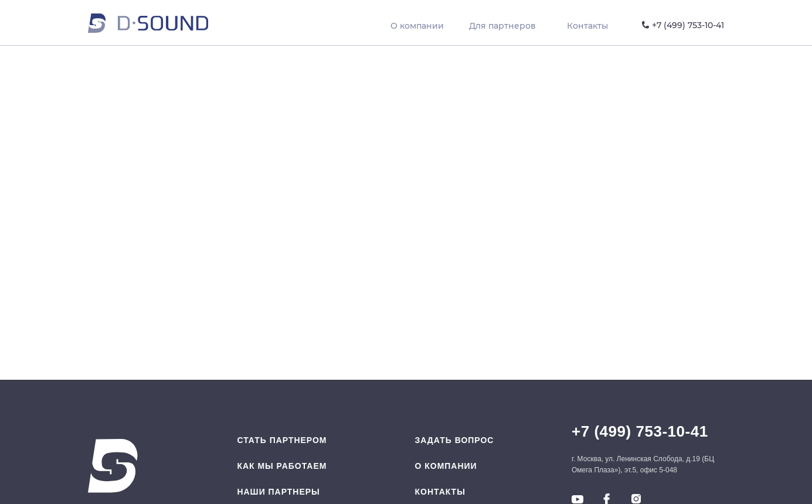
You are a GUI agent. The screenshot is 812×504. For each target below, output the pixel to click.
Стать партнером (282, 440)
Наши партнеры (278, 492)
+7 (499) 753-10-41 (640, 431)
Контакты (440, 492)
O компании (446, 466)
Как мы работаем (282, 466)
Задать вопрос (455, 440)
